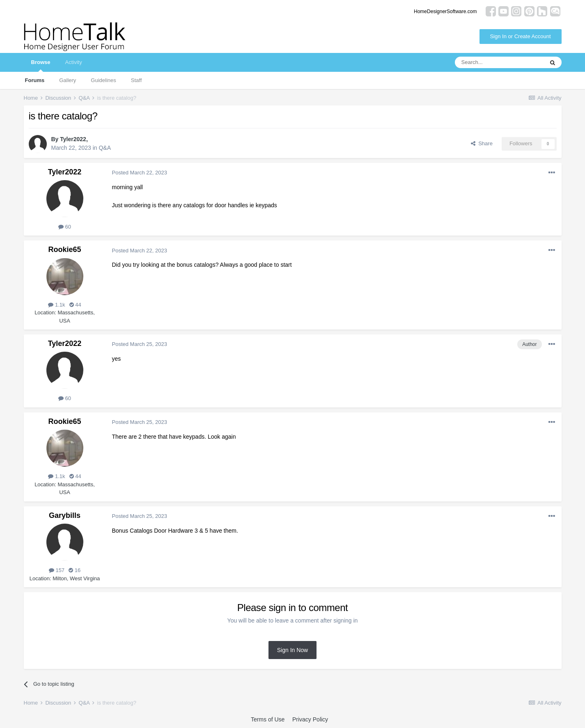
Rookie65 (64, 250)
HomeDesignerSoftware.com (445, 11)
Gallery (68, 80)
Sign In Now (292, 650)
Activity (73, 62)
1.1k (56, 305)
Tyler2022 (73, 139)
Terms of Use (268, 719)
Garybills (65, 515)
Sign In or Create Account (520, 36)
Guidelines (103, 80)
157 (57, 570)
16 (75, 570)
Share (482, 143)
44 (75, 305)
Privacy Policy (310, 719)
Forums (35, 80)
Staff (136, 80)
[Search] (499, 62)
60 (65, 227)
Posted (140, 173)
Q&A (105, 148)
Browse (41, 65)
